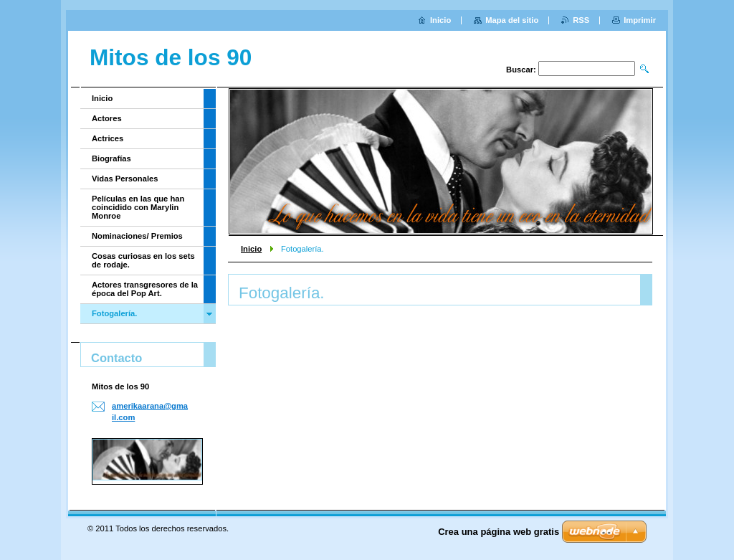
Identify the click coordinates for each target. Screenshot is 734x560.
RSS (581, 20)
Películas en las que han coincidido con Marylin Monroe (138, 207)
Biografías (111, 158)
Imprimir (640, 20)
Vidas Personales (125, 179)
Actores (107, 118)
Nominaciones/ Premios (137, 236)
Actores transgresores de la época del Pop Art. (145, 289)
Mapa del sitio (512, 20)
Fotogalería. (114, 313)
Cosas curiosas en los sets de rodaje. (143, 260)
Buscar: (521, 70)
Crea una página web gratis (499, 532)
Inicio (251, 249)
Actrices (108, 138)
